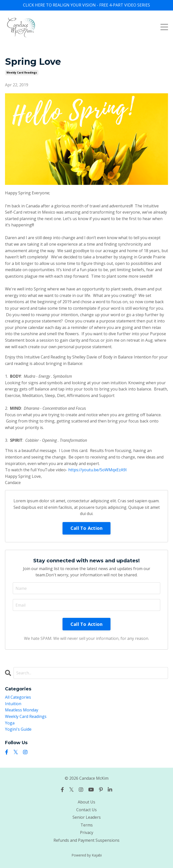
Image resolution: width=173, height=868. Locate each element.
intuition (13, 704)
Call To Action (87, 528)
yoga (10, 723)
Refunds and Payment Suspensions (86, 840)
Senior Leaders (87, 817)
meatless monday (22, 710)
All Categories (18, 697)
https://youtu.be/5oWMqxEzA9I (97, 470)
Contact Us (86, 810)
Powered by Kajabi (87, 855)
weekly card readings (22, 73)
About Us (86, 802)
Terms (87, 825)
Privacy (87, 832)
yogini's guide (18, 729)
